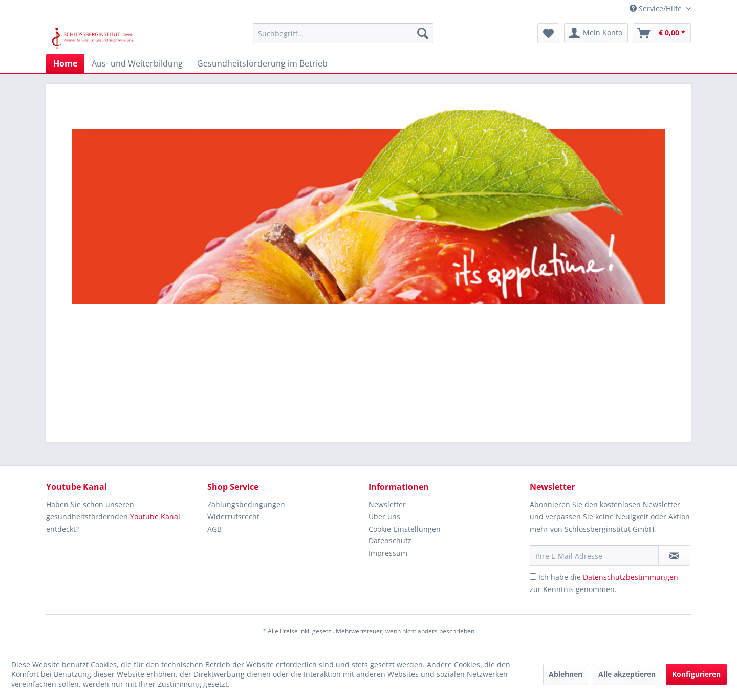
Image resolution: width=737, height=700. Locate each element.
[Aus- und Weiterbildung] (137, 63)
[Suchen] (423, 33)
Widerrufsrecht (233, 517)
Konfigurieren (696, 674)
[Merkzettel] (548, 33)
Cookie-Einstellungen (405, 529)
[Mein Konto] (596, 33)
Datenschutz (390, 541)
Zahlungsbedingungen (246, 504)
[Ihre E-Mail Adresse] (594, 556)
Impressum (388, 553)
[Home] (65, 63)
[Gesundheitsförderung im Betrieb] (262, 63)
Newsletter (387, 504)
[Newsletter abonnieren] (674, 556)
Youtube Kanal (155, 517)
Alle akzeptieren (627, 674)
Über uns (384, 517)
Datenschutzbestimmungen (631, 577)
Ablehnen (566, 674)
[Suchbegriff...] (343, 33)
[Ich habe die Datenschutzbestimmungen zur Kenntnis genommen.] (533, 576)
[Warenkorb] (662, 33)
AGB (214, 529)
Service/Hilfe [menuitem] (657, 8)
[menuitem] (343, 33)
